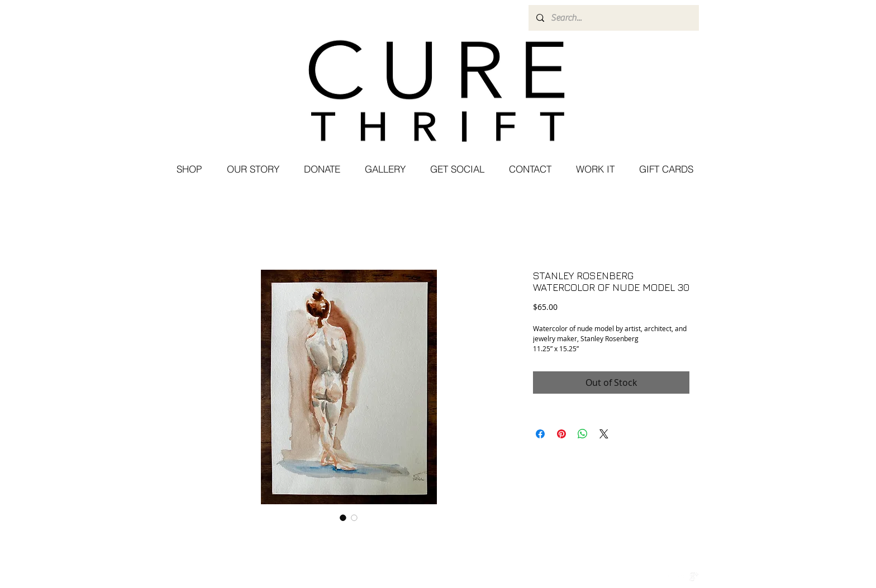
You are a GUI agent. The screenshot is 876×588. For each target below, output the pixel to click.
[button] (457, 169)
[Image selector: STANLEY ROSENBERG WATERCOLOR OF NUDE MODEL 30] (343, 518)
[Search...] (613, 18)
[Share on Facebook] (540, 434)
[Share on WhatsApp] (583, 434)
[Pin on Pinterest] (561, 434)
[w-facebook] (670, 577)
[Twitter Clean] (682, 577)
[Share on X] (604, 434)
